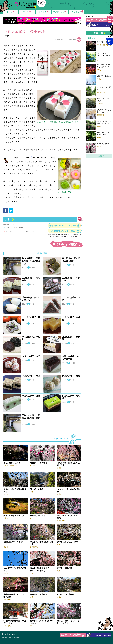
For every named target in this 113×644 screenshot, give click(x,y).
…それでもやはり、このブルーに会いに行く (104, 55)
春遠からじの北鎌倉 (39, 594)
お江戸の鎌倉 (99, 24)
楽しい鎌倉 (6, 634)
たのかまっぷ (77, 12)
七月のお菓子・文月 (31, 376)
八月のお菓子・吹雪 (31, 356)
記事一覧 (98, 33)
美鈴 (8, 219)
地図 (80, 219)
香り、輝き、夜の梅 (12, 463)
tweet (11, 210)
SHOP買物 (59, 40)
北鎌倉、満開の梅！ (65, 568)
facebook (6, 210)
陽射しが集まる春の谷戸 (14, 516)
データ (79, 39)
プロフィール (15, 634)
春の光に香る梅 (37, 489)
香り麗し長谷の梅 (38, 516)
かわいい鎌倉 (99, 20)
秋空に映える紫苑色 (104, 76)
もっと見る (99, 156)
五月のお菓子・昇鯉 (31, 396)
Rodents (105, 623)
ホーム (11, 12)
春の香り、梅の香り (39, 463)
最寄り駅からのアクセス (63, 226)
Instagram (110, 36)
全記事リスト (91, 38)
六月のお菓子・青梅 (71, 376)
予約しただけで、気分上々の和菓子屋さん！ (31, 418)
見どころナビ (60, 12)
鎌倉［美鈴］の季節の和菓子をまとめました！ (31, 261)
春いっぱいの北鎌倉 (65, 594)
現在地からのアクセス (64, 231)
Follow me (110, 14)
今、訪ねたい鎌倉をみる (67, 244)
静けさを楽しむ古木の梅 (67, 542)
